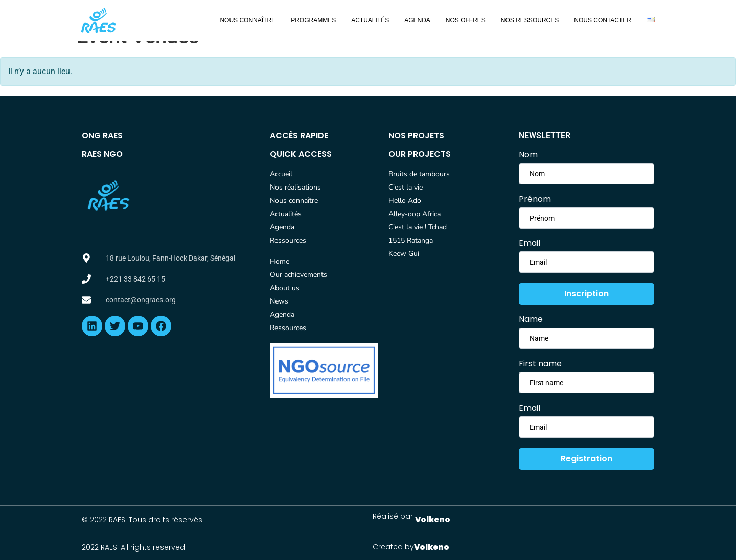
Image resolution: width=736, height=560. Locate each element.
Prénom (535, 199)
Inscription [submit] (586, 294)
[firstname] (586, 174)
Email (530, 243)
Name (531, 319)
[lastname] (586, 218)
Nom (528, 155)
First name (540, 364)
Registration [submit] (586, 459)
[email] (586, 262)
